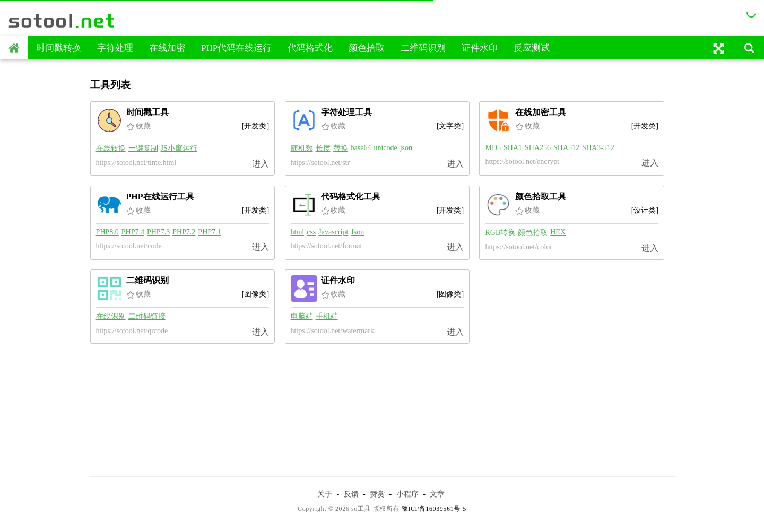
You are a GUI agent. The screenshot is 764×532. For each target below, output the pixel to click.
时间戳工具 (147, 112)
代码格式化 (310, 48)
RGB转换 (500, 233)
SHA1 (513, 148)
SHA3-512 (598, 148)
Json (357, 232)
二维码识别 (423, 48)
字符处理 (115, 48)
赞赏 (377, 494)
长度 (323, 148)
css (311, 232)
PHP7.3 (158, 232)
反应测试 (532, 48)
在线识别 (111, 316)
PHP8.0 (107, 232)
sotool (62, 21)
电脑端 (302, 316)
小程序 (407, 494)
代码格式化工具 (351, 197)
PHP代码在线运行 (236, 48)
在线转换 (111, 148)
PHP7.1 (209, 232)
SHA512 (566, 148)
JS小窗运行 (179, 148)
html (298, 232)
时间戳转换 (59, 48)
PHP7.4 (133, 232)
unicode (385, 148)
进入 (261, 164)
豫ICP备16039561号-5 (434, 509)
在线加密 (167, 48)
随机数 (302, 148)
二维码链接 (147, 316)
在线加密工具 (541, 112)
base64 (361, 148)
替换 (341, 148)
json (406, 148)
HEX (558, 232)
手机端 (327, 316)
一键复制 (143, 148)
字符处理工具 (346, 112)
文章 (437, 494)
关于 (325, 494)
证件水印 (480, 48)
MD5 (493, 148)
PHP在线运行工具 (160, 197)
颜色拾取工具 (541, 197)
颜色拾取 (367, 48)
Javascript (333, 232)
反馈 (351, 494)
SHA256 (538, 148)
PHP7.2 (184, 232)
